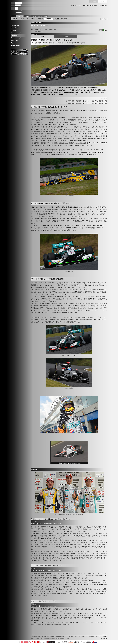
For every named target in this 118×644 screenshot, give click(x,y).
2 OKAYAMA (25, 19)
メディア (98, 637)
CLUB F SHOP (39, 16)
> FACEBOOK (103, 639)
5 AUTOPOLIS (49, 19)
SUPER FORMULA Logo (22, 7)
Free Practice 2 (19, 38)
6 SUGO (57, 19)
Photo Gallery (19, 46)
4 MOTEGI (40, 19)
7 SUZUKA (64, 19)
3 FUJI (33, 19)
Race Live (19, 41)
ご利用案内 (91, 637)
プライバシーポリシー (81, 637)
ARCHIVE (104, 19)
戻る (33, 634)
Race (19, 43)
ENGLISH (104, 637)
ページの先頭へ (104, 634)
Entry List (19, 28)
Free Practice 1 (19, 33)
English (103, 1)
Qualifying (19, 36)
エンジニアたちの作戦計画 (19, 52)
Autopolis (101, 30)
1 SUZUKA (16, 19)
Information (19, 25)
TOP (13, 16)
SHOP (27, 16)
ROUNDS (20, 16)
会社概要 (71, 637)
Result (42, 37)
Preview (19, 30)
